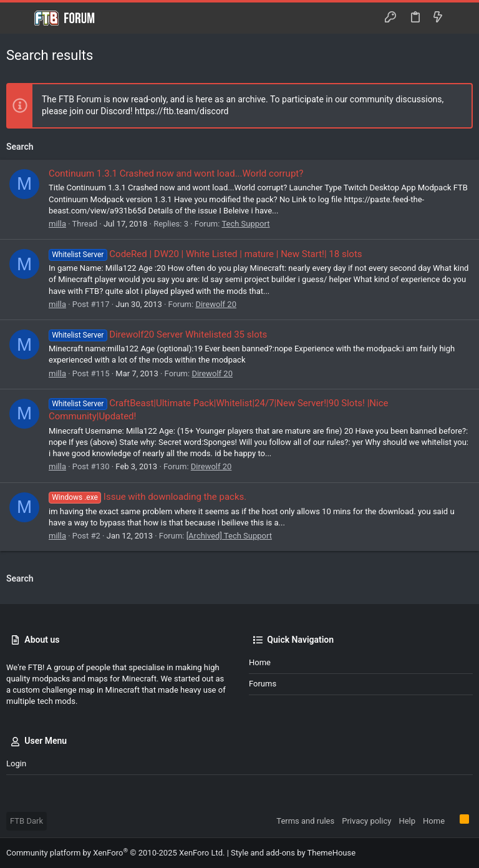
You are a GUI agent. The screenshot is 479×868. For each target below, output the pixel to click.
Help (407, 821)
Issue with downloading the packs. (148, 497)
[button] (19, 18)
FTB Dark (27, 821)
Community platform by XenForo (115, 853)
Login (16, 763)
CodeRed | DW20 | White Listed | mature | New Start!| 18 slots (206, 254)
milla (57, 224)
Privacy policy (366, 821)
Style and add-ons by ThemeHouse (293, 853)
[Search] (461, 18)
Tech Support (245, 224)
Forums (263, 684)
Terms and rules (305, 821)
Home (260, 662)
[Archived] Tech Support (229, 536)
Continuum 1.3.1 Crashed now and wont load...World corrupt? (176, 173)
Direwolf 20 (216, 304)
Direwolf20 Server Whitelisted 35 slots (158, 334)
